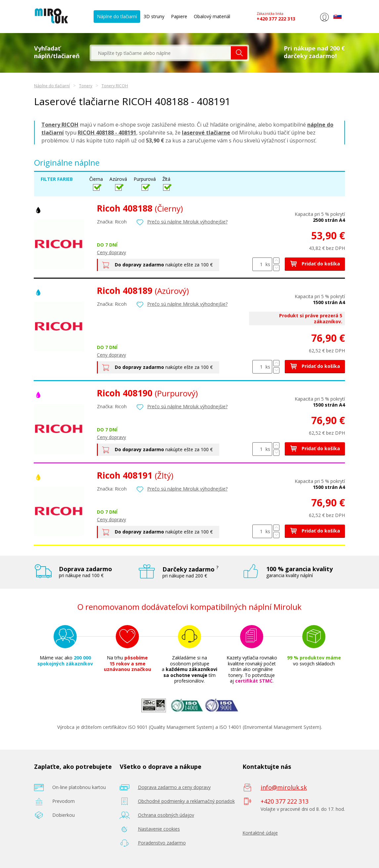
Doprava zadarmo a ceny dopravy (174, 787)
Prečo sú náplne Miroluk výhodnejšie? (187, 222)
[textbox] (161, 53)
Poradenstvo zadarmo (162, 843)
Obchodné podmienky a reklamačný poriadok (186, 801)
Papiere (179, 16)
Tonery (86, 86)
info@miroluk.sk (284, 787)
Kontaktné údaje (260, 833)
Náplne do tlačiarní (117, 16)
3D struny (154, 16)
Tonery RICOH (115, 86)
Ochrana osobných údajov (166, 815)
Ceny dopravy (111, 252)
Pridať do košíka (315, 264)
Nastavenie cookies (159, 829)
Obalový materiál (212, 16)
